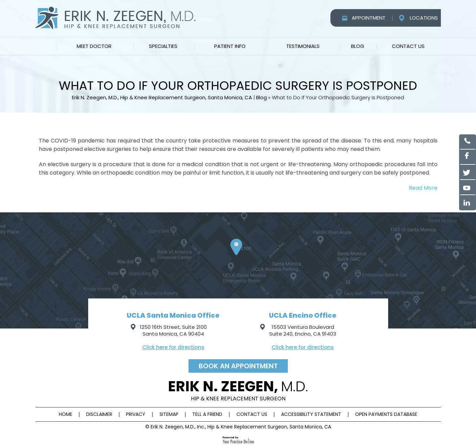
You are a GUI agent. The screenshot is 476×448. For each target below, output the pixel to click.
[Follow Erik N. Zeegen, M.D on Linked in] (468, 203)
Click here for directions (173, 347)
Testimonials (303, 46)
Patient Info (230, 46)
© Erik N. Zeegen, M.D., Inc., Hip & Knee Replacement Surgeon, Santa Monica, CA (238, 427)
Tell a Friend (207, 414)
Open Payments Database (386, 414)
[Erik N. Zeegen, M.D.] (116, 18)
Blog (358, 46)
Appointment (369, 18)
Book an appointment (238, 366)
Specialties (163, 46)
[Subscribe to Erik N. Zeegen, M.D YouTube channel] (468, 188)
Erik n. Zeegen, (238, 389)
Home (46, 46)
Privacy (136, 414)
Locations (424, 18)
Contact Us (408, 46)
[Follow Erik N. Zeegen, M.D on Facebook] (468, 157)
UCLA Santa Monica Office (173, 315)
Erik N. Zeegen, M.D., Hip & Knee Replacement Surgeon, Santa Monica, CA (162, 97)
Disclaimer (99, 414)
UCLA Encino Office (303, 315)
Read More (423, 188)
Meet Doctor (94, 46)
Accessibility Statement (311, 414)
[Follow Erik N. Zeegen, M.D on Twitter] (468, 172)
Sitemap (169, 414)
